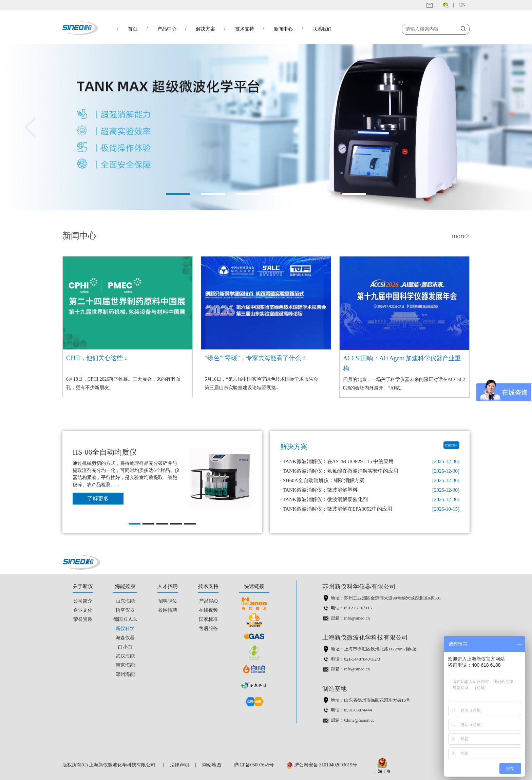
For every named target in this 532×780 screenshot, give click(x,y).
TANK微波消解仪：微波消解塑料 (319, 490)
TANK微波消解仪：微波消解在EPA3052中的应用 (336, 509)
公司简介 (83, 601)
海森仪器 (125, 638)
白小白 (125, 647)
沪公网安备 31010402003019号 (324, 765)
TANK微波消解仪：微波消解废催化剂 (324, 499)
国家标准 (208, 619)
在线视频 (208, 610)
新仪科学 (125, 629)
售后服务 (208, 629)
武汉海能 (125, 656)
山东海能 (125, 601)
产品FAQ (208, 601)
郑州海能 (125, 674)
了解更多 (98, 499)
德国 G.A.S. (125, 619)
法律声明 (179, 765)
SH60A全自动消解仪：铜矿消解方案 (322, 480)
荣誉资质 (83, 619)
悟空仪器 (125, 610)
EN (462, 5)
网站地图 (212, 765)
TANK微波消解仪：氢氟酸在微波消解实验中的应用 (339, 471)
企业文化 (83, 610)
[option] (266, 127)
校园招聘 (168, 610)
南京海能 (125, 665)
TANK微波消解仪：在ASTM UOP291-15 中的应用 (337, 461)
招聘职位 (168, 601)
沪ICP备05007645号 (254, 765)
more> (461, 236)
